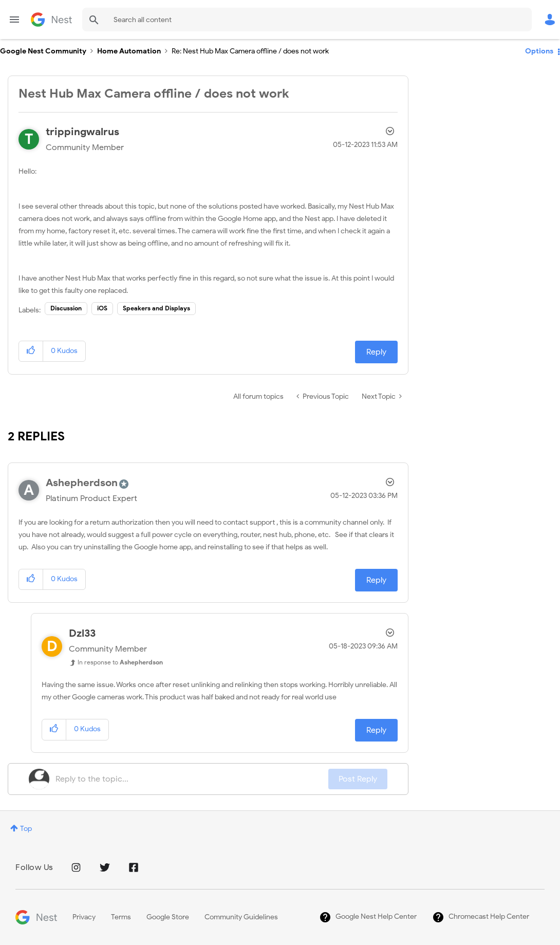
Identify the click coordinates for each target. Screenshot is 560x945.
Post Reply (358, 779)
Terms (121, 917)
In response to (120, 662)
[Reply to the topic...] (192, 779)
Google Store (168, 917)
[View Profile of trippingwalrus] (82, 132)
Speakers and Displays (156, 308)
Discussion (66, 308)
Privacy (84, 917)
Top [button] (26, 829)
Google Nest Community (51, 20)
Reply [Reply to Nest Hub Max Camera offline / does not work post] (376, 352)
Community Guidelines (241, 917)
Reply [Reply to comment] (376, 580)
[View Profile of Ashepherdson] (82, 483)
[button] (31, 351)
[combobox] (307, 20)
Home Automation (129, 51)
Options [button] (539, 51)
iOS (102, 308)
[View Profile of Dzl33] (82, 633)
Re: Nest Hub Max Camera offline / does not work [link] (250, 51)
